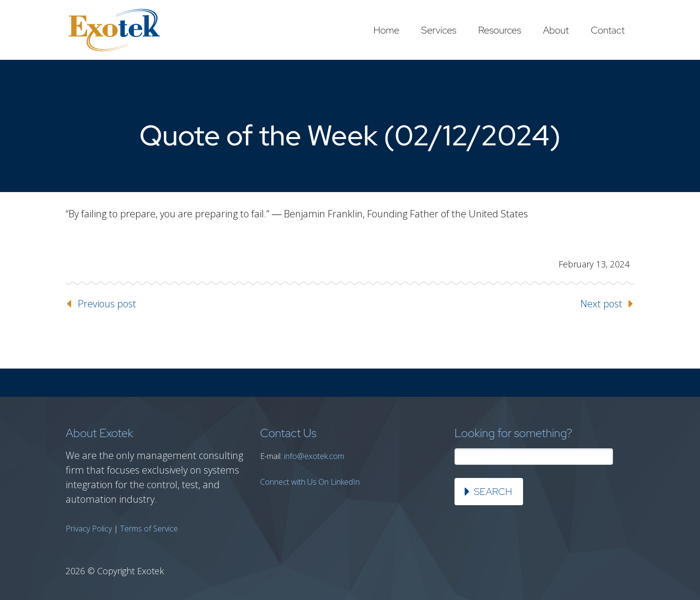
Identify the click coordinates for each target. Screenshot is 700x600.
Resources (500, 30)
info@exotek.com (314, 456)
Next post (601, 304)
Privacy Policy (89, 529)
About (556, 30)
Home (386, 30)
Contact (608, 30)
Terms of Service (149, 529)
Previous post (107, 304)
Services (439, 30)
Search (493, 492)
